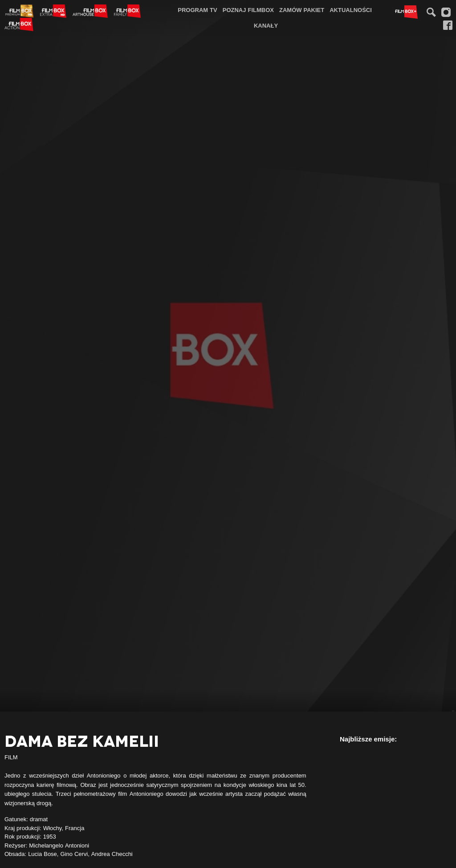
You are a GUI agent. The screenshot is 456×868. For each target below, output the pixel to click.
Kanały (266, 25)
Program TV (197, 10)
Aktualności (351, 10)
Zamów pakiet (302, 10)
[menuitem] (197, 10)
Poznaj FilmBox (248, 10)
